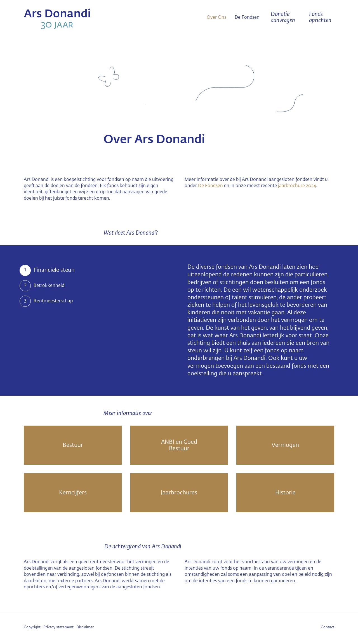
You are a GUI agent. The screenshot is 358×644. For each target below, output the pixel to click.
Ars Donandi (73, 19)
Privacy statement (58, 627)
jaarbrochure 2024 (297, 186)
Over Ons (216, 18)
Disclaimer (85, 627)
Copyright (32, 627)
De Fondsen (247, 18)
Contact (328, 627)
